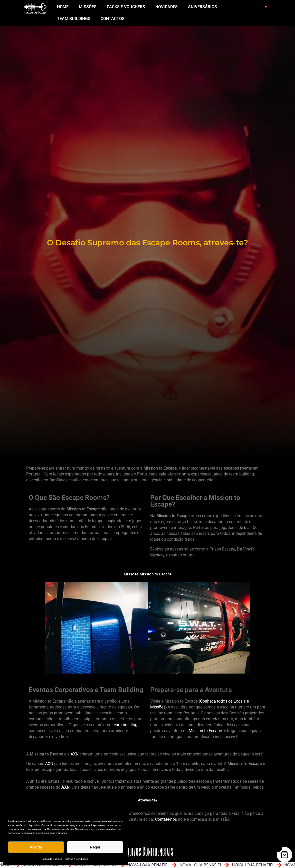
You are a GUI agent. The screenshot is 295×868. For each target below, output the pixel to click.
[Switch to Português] (266, 7)
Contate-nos (166, 819)
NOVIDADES (166, 7)
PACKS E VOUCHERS (126, 7)
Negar (95, 847)
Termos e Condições (76, 859)
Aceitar (36, 847)
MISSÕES (88, 7)
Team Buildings (74, 19)
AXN (75, 754)
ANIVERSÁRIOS (202, 7)
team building (125, 725)
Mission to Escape (205, 731)
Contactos (113, 19)
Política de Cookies (51, 859)
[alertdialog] (147, 865)
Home (63, 7)
